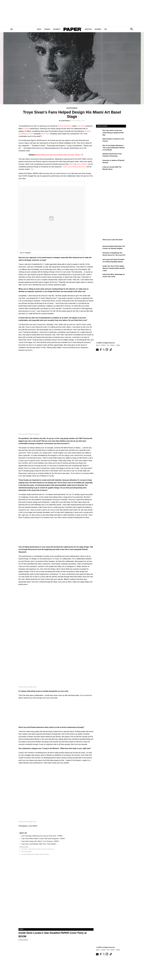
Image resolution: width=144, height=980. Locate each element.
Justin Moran (65, 121)
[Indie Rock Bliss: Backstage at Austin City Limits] (99, 276)
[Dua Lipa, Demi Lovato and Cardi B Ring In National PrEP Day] (99, 132)
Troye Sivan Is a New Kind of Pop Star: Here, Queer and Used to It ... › (38, 849)
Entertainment (72, 108)
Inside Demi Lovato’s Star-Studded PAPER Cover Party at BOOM (53, 935)
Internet (98, 29)
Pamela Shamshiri (64, 126)
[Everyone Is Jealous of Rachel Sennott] (99, 162)
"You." (32, 169)
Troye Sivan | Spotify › (27, 852)
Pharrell (72, 164)
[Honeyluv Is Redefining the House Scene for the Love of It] (99, 254)
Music (39, 29)
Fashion (47, 29)
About (98, 345)
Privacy (113, 345)
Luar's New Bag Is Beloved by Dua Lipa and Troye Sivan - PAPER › (42, 836)
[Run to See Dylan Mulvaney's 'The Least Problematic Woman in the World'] (99, 147)
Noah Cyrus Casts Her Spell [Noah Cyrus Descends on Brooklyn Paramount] (112, 240)
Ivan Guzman (24, 940)
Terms (118, 345)
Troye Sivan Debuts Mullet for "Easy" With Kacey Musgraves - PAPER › (43, 839)
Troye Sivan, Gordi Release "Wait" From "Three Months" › (39, 844)
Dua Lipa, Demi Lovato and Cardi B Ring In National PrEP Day (113, 133)
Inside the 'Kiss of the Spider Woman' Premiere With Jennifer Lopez (114, 268)
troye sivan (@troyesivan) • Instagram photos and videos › (35, 854)
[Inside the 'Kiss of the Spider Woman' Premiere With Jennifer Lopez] (99, 267)
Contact (103, 345)
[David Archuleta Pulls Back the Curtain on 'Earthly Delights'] (99, 248)
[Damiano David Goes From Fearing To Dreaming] (99, 155)
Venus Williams (82, 164)
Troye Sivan (81, 126)
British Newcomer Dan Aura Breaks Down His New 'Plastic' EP (60, 155)
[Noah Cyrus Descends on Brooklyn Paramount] (99, 241)
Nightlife (88, 29)
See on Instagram (25, 253)
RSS (108, 345)
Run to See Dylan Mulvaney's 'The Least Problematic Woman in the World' (114, 148)
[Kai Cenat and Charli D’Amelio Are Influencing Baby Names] (99, 261)
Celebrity (57, 29)
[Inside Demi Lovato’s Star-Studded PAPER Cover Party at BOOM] (56, 909)
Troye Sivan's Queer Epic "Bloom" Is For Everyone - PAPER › (40, 841)
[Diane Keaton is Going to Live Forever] (99, 140)
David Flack (45, 134)
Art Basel (26, 129)
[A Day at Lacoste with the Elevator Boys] (99, 168)
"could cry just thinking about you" (74, 167)
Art (106, 29)
